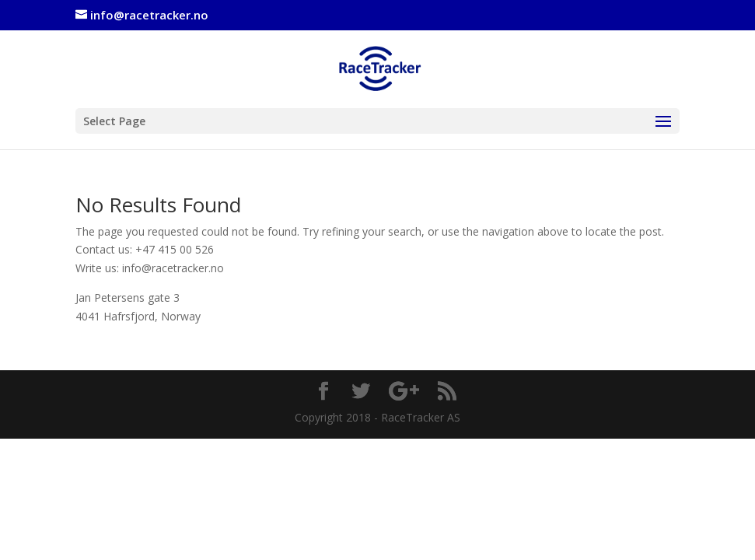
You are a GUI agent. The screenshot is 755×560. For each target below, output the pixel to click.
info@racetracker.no (173, 268)
